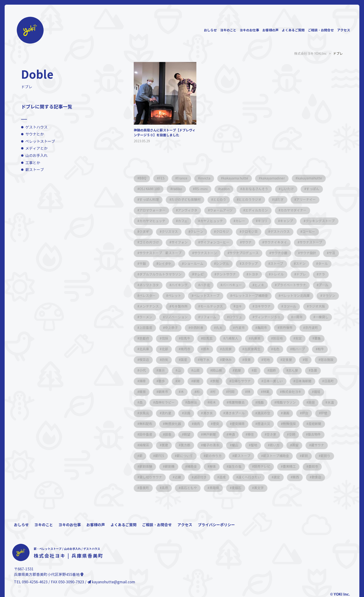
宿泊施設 (327, 360)
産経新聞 (315, 424)
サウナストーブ (311, 242)
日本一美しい (273, 381)
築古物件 (314, 435)
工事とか (33, 163)
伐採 (165, 339)
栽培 (317, 392)
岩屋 (238, 371)
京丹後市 (286, 328)
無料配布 (146, 424)
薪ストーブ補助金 (276, 456)
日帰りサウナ (241, 381)
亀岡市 (262, 328)
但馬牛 (185, 339)
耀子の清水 (211, 445)
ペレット (175, 296)
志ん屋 (293, 371)
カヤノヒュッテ (211, 221)
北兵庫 (144, 349)
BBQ (143, 178)
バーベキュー (232, 285)
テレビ (199, 274)
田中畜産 (146, 435)
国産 (184, 360)
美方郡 (185, 445)
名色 (276, 349)
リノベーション (176, 317)
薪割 (305, 456)
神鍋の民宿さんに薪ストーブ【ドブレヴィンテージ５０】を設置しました (165, 133)
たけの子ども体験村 (186, 200)
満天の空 (264, 413)
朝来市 (163, 392)
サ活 (332, 253)
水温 (331, 403)
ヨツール (290, 307)
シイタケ (165, 264)
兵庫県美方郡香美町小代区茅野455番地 (49, 575)
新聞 (196, 381)
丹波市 (240, 328)
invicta (205, 178)
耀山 (235, 445)
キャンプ (286, 221)
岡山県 (217, 371)
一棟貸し (322, 317)
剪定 (299, 339)
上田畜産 (146, 328)
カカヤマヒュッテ (152, 221)
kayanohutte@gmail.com (111, 582)
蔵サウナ (318, 445)
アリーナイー (306, 200)
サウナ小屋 (279, 253)
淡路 (187, 413)
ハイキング (179, 285)
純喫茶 (144, 445)
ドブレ (301, 274)
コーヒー (309, 232)
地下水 (205, 360)
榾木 (213, 403)
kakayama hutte (236, 178)
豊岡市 (313, 467)
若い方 (275, 445)
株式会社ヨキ (292, 392)
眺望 (187, 435)
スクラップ (250, 264)
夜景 (247, 360)
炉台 (305, 413)
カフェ (183, 221)
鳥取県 (214, 488)
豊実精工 (289, 467)
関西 (296, 477)
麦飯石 (237, 488)
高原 (165, 488)
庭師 (273, 371)
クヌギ (144, 232)
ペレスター (147, 296)
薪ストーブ (35, 170)
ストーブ (277, 264)
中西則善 (197, 328)
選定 (277, 477)
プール (323, 285)
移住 (251, 435)
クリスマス (170, 232)
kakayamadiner (273, 178)
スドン (301, 264)
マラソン (329, 296)
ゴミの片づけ (149, 242)
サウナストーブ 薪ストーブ (160, 253)
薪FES (160, 456)
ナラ (322, 274)
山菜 (196, 371)
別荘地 (278, 339)
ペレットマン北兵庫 (295, 296)
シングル (222, 264)
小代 (143, 371)
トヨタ (253, 274)
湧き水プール (235, 413)
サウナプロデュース (244, 253)
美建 (165, 445)
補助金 (192, 467)
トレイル (277, 274)
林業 (266, 392)
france (182, 178)
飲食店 (316, 477)
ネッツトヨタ (149, 285)
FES (162, 178)
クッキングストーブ (320, 221)
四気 (165, 360)
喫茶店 (144, 360)
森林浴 (192, 403)
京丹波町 (312, 328)
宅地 (266, 360)
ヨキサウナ (263, 307)
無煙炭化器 (173, 424)
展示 (162, 371)
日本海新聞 (303, 381)
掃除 (143, 381)
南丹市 (185, 349)
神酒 (232, 435)
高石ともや (189, 488)
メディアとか (36, 148)
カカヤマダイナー (293, 210)
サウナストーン (205, 253)
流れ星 (166, 413)
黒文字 (259, 488)
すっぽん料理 (149, 200)
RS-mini (201, 189)
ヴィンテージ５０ (267, 317)
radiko (177, 189)
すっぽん (313, 189)
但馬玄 (208, 339)
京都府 (144, 339)
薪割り (325, 456)
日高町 (329, 381)
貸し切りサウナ (151, 477)
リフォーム (208, 317)
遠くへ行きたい (250, 477)
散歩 (162, 381)
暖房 (143, 392)
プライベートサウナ (291, 285)
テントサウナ (226, 274)
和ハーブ (299, 349)
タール (323, 264)
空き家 (271, 435)
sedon (225, 189)
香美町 (144, 488)
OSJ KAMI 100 (149, 189)
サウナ (247, 242)
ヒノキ (259, 285)
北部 (165, 349)
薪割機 (170, 467)
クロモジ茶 (250, 232)
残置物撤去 (237, 403)
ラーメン (146, 317)
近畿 (178, 477)
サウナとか (35, 134)
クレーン (197, 232)
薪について (185, 456)
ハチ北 (205, 285)
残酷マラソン (286, 403)
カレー (240, 221)
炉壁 (324, 413)
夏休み (227, 360)
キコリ (263, 221)
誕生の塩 (235, 467)
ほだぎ (279, 200)
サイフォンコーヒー (215, 242)
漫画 (286, 413)
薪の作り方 (214, 456)
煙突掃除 (238, 424)
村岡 (231, 392)
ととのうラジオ (250, 200)
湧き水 (208, 413)
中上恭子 (171, 328)
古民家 (227, 349)
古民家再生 (252, 349)
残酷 (260, 403)
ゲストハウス (36, 127)
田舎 (168, 435)
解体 (213, 467)
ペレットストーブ (40, 141)
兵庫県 (256, 339)
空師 (292, 435)
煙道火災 (264, 424)
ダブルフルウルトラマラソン (160, 274)
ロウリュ (235, 317)
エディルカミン (257, 210)
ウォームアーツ (221, 210)
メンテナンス (149, 307)
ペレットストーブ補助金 (250, 296)
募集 (318, 339)
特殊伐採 (289, 424)
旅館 (215, 381)
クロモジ (222, 232)
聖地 (254, 445)
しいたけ (287, 189)
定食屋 (287, 360)
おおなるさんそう (255, 189)
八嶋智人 (232, 339)
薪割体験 (146, 467)
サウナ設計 (308, 253)
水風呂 (144, 413)
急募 (314, 371)
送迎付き (200, 477)
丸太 (219, 328)
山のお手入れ (36, 156)
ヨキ (239, 307)
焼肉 (197, 424)
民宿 (312, 403)
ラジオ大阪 (317, 307)
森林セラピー (165, 403)
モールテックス (211, 307)
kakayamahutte (310, 178)
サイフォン (179, 242)
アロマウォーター (152, 210)
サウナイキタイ (276, 242)
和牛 (321, 349)
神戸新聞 (209, 435)
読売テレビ (262, 467)
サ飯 (143, 264)
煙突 (216, 424)
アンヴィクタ (188, 210)
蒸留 (295, 445)
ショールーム (194, 264)
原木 (206, 349)
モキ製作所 (179, 307)
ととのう (220, 200)
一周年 (298, 317)
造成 (222, 477)
